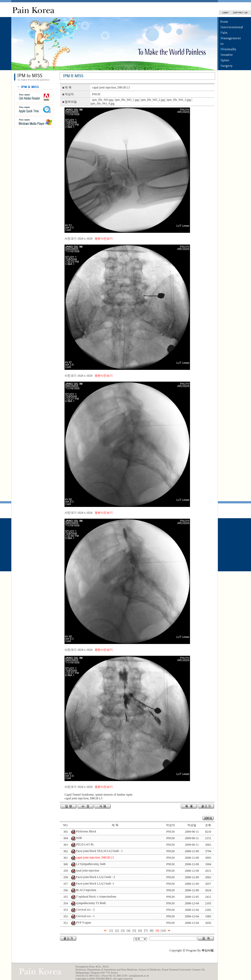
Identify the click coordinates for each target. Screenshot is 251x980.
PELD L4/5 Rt (85, 844)
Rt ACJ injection (86, 890)
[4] (129, 931)
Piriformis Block (86, 831)
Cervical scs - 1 (85, 916)
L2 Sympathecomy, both (91, 864)
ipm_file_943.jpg (103, 100)
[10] (163, 931)
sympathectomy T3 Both (91, 903)
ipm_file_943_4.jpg (103, 103)
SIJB (79, 838)
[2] (117, 931)
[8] (152, 931)
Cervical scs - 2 (85, 910)
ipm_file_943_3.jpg (179, 100)
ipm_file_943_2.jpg (153, 100)
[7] (146, 931)
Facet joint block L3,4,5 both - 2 (96, 877)
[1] (111, 931)
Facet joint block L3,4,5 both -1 (95, 884)
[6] (140, 931)
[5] (134, 931)
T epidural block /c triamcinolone (96, 897)
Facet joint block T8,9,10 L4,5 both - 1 (99, 851)
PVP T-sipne (84, 923)
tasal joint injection (88, 870)
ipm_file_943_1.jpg (127, 100)
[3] (123, 931)
